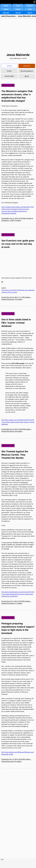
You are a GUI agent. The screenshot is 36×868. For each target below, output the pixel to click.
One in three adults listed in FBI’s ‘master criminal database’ (16, 323)
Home (6, 6)
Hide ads (6, 13)
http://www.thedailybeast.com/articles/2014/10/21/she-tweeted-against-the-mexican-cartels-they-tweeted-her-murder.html (18, 594)
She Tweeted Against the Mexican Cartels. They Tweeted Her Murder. (15, 455)
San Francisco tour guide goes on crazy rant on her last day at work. (18, 244)
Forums (18, 9)
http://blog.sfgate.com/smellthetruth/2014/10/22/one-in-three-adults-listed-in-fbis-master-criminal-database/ (18, 422)
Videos (6, 9)
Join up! (18, 13)
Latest (18, 6)
